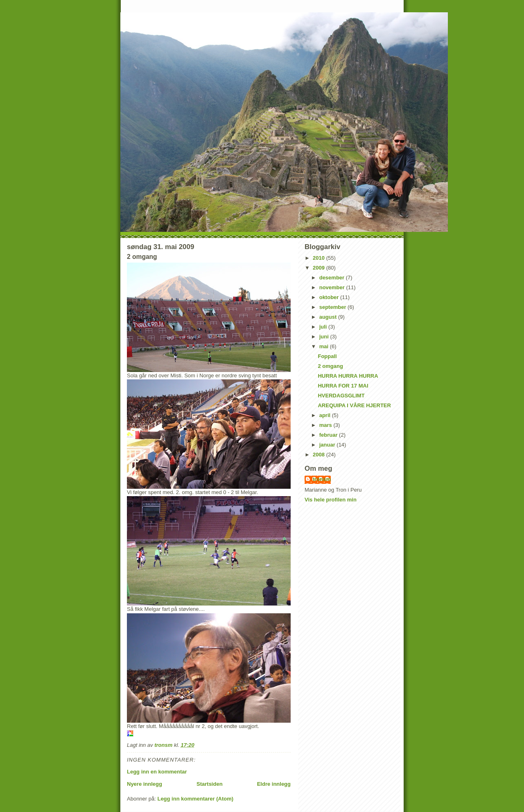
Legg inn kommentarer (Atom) (195, 799)
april (326, 415)
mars (326, 425)
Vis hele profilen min (331, 500)
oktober (330, 297)
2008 (320, 455)
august (329, 317)
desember (333, 278)
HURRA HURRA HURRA (348, 376)
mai (325, 346)
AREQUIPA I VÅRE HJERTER (354, 405)
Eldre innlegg (274, 784)
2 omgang (330, 366)
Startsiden (210, 784)
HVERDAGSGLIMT (341, 396)
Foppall (327, 356)
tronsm (322, 479)
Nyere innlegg (145, 784)
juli (324, 327)
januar (328, 445)
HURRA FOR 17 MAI (343, 386)
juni (325, 337)
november (333, 287)
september (333, 307)
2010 (320, 258)
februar (329, 435)
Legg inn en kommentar (157, 772)
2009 (320, 268)
